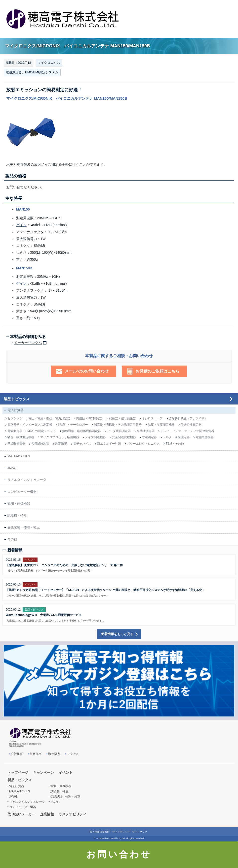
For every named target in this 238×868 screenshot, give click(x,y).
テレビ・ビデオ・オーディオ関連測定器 (187, 431)
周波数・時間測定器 (89, 418)
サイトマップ (140, 832)
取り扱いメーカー (21, 814)
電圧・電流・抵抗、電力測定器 (49, 418)
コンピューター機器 (22, 492)
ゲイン (21, 225)
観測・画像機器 (19, 504)
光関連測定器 (146, 431)
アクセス (73, 754)
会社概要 (17, 754)
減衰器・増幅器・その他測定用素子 (118, 425)
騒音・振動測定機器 (21, 437)
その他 (12, 539)
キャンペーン (43, 773)
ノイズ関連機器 (95, 437)
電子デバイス (82, 444)
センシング (15, 418)
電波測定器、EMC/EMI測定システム (32, 72)
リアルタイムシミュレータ (27, 480)
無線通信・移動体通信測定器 (81, 431)
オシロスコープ (152, 418)
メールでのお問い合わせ (87, 371)
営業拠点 (36, 754)
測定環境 (61, 444)
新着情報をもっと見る (117, 634)
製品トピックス (17, 399)
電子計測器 (16, 410)
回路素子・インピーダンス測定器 (30, 425)
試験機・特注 (17, 515)
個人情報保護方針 (100, 832)
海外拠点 (54, 754)
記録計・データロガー (73, 425)
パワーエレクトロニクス (143, 444)
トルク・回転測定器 (176, 437)
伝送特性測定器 (191, 425)
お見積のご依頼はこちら (158, 371)
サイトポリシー (121, 832)
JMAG (12, 468)
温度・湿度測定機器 (161, 425)
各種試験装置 (40, 444)
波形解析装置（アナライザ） (188, 418)
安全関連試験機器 (124, 437)
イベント (66, 773)
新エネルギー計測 (109, 444)
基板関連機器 (16, 444)
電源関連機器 (204, 437)
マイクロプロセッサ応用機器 (60, 437)
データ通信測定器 (119, 431)
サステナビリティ (73, 814)
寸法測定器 (149, 437)
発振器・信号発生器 (122, 418)
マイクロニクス (49, 63)
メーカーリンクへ (28, 343)
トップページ (18, 773)
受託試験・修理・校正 (24, 527)
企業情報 (47, 814)
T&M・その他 (175, 444)
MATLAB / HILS (19, 456)
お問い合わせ (119, 854)
